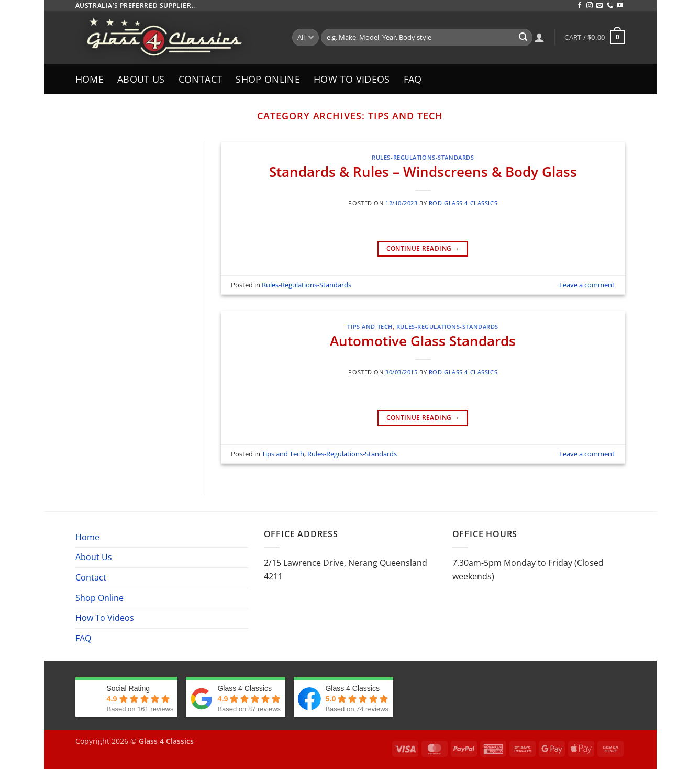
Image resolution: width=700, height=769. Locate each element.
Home (90, 79)
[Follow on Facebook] (580, 6)
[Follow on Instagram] (590, 6)
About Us (141, 79)
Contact (200, 79)
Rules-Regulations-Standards (423, 157)
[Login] (539, 37)
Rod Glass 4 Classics (463, 203)
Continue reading (423, 248)
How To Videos (352, 79)
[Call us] (610, 6)
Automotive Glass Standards (423, 341)
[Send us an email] (599, 6)
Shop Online (268, 79)
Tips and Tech (370, 326)
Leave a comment (587, 285)
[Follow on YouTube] (620, 6)
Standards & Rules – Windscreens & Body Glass (423, 172)
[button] (595, 37)
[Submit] (523, 38)
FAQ (413, 79)
